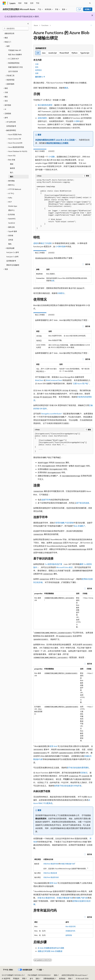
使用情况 (38, 70)
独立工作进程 (46, 243)
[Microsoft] (4, 3)
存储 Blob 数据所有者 (51, 864)
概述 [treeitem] (12, 164)
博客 (24, 978)
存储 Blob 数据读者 (50, 873)
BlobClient (39, 380)
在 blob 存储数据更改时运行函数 (51, 948)
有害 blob (53, 746)
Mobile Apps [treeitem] (13, 206)
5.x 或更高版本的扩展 (53, 564)
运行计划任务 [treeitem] (13, 71)
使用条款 (62, 978)
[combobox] (16, 28)
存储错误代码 (70, 931)
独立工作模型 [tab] (40, 151)
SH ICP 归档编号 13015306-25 (13, 975)
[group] (63, 204)
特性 (37, 67)
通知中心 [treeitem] (11, 210)
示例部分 (61, 293)
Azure (36, 25)
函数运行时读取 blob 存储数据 (50, 951)
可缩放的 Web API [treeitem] (15, 50)
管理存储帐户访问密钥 (65, 523)
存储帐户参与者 (81, 898)
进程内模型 (42, 118)
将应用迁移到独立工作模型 (57, 143)
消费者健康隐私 (49, 978)
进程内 (36, 243)
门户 (79, 9)
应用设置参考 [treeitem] (11, 126)
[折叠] (28, 24)
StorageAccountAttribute (51, 414)
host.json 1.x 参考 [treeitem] (12, 257)
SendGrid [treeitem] (12, 223)
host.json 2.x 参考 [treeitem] (13, 252)
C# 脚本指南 (61, 246)
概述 (66, 88)
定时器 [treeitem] (11, 240)
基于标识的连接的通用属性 (78, 767)
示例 (37, 64)
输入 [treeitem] (12, 172)
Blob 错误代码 (71, 926)
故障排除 (69, 935)
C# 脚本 (77, 121)
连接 (37, 73)
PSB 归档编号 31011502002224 (39, 975)
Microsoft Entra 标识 (64, 567)
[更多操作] (91, 25)
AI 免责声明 (6, 978)
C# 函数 (52, 157)
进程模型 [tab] (51, 151)
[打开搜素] (90, 3)
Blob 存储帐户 (79, 526)
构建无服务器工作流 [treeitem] (15, 67)
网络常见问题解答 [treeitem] (13, 265)
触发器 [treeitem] (12, 168)
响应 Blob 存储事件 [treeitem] (15, 54)
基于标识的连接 (83, 503)
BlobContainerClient (54, 380)
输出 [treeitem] (12, 177)
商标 (70, 978)
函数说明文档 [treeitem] (9, 33)
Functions (45, 25)
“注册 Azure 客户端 (80, 383)
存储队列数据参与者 (67, 864)
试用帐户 (88, 9)
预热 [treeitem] (10, 244)
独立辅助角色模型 (45, 105)
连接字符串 (46, 500)
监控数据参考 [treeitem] (11, 261)
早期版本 (16, 978)
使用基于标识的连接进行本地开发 (68, 786)
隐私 (56, 975)
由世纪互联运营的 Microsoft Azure (74, 975)
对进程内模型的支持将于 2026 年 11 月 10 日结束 (55, 140)
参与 (31, 978)
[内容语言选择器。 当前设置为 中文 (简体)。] (8, 970)
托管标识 (84, 773)
